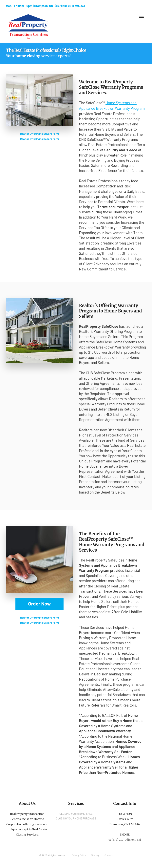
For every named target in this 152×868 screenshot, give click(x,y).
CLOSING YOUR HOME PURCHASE (76, 818)
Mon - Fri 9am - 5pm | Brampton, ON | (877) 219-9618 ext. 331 (45, 6)
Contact (109, 855)
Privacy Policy (79, 855)
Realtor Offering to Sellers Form (39, 139)
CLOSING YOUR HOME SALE (76, 814)
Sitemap (95, 855)
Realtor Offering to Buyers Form (39, 134)
